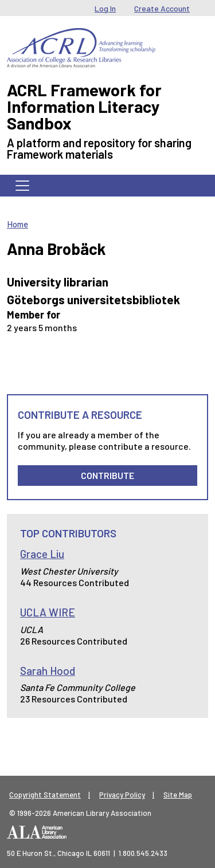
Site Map (178, 795)
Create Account (162, 8)
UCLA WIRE (48, 612)
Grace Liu (42, 554)
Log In (105, 8)
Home (17, 224)
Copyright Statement (45, 795)
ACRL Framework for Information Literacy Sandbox (84, 106)
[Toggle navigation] (22, 186)
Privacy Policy (122, 795)
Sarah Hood (48, 671)
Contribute (107, 475)
